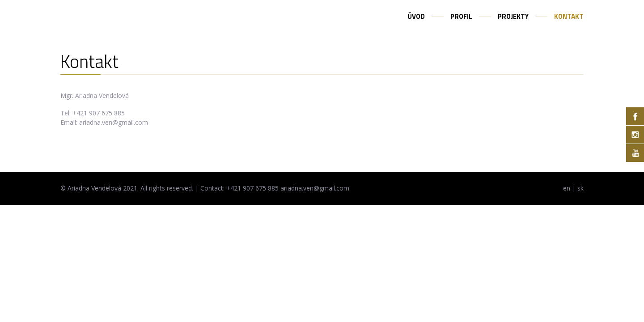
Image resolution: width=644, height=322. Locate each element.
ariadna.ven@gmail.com (114, 122)
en (567, 188)
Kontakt (569, 16)
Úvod (416, 16)
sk (580, 188)
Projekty (513, 16)
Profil (461, 16)
